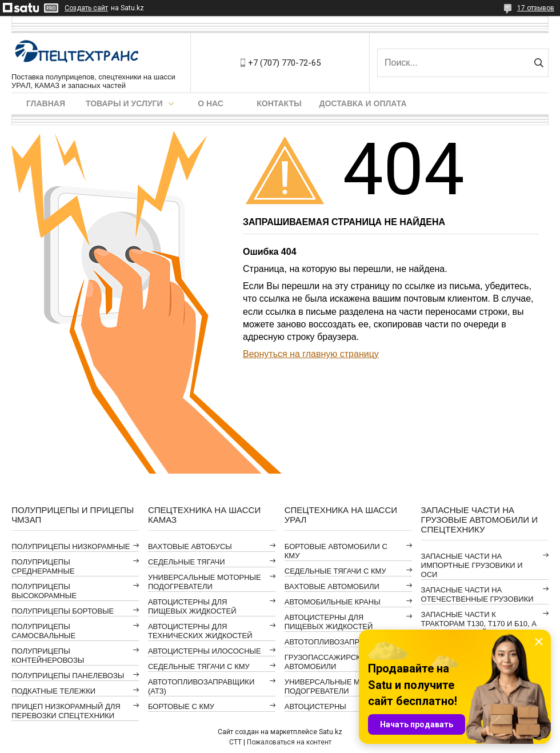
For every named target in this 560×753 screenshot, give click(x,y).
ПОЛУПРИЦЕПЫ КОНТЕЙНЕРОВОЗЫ (48, 656)
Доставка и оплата (363, 103)
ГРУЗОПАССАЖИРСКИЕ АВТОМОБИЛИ (328, 662)
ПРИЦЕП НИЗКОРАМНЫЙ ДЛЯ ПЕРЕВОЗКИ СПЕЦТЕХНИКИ (66, 711)
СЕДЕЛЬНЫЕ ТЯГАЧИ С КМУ (199, 666)
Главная (46, 103)
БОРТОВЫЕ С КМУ (181, 706)
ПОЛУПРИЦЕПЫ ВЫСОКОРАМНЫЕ (44, 591)
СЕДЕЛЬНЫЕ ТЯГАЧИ (187, 562)
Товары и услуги (124, 103)
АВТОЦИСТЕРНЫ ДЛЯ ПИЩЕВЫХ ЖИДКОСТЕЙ (192, 606)
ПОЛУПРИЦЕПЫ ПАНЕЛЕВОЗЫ (68, 676)
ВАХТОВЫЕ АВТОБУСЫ (190, 546)
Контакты (279, 103)
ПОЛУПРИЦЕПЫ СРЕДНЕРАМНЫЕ (43, 566)
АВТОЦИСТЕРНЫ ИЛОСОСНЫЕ (205, 651)
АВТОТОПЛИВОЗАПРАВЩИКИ (338, 642)
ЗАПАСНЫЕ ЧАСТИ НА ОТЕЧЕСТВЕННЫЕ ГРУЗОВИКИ (477, 594)
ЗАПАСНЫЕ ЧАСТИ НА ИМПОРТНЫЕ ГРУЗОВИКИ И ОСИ (472, 565)
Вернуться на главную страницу (311, 354)
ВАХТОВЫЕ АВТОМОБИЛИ (332, 586)
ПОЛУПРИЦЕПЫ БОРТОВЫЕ (63, 611)
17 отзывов (536, 8)
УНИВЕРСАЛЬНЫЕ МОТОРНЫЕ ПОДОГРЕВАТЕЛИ (205, 582)
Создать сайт (86, 8)
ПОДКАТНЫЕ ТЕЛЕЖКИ (53, 691)
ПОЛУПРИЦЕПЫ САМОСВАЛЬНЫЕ (43, 631)
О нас (211, 103)
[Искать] (539, 63)
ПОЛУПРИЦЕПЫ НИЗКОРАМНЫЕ (71, 546)
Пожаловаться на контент (289, 742)
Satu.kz (331, 732)
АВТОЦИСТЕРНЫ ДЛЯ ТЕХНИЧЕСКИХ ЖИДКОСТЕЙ (200, 631)
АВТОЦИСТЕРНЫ (315, 706)
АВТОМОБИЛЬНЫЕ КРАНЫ (333, 602)
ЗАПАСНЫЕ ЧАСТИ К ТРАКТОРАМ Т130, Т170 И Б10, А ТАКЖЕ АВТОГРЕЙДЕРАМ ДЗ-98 (479, 624)
